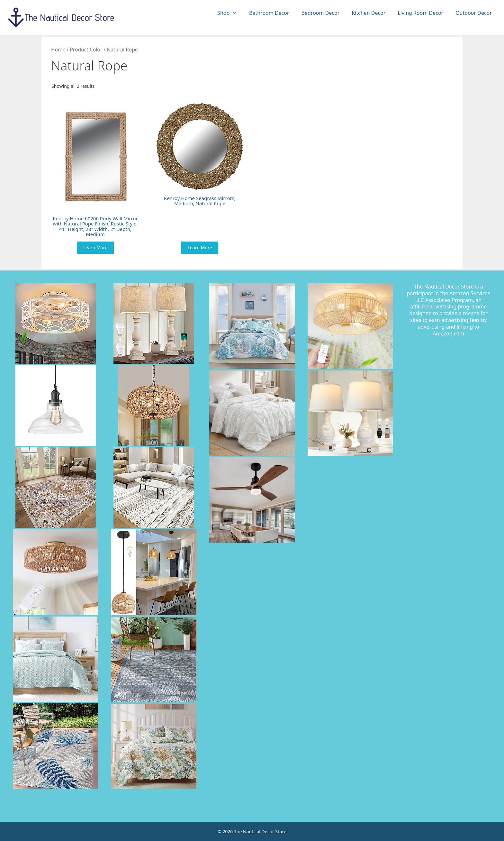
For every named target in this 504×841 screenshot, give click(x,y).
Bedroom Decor (321, 13)
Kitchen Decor (369, 13)
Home (58, 50)
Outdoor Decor (474, 13)
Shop (230, 13)
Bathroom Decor (269, 13)
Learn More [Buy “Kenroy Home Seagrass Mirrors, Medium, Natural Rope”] (200, 247)
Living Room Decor (420, 13)
